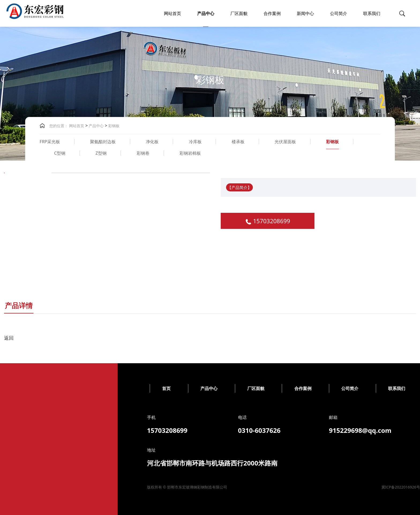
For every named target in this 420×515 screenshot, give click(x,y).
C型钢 (60, 153)
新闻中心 (305, 13)
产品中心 (206, 13)
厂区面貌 (239, 13)
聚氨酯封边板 (103, 142)
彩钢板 (114, 126)
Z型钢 (101, 153)
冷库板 (195, 142)
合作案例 (272, 13)
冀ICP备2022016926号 (196, 487)
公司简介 (339, 13)
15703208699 (272, 221)
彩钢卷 (143, 153)
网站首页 (172, 13)
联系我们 (372, 13)
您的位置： (59, 126)
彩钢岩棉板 (190, 153)
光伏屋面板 (285, 142)
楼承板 (238, 142)
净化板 (152, 142)
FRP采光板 (50, 142)
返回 (9, 338)
